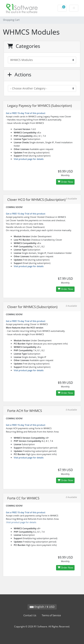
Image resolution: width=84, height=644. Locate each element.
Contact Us (30, 615)
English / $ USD (42, 607)
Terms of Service (51, 615)
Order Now (65, 182)
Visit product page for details (29, 159)
